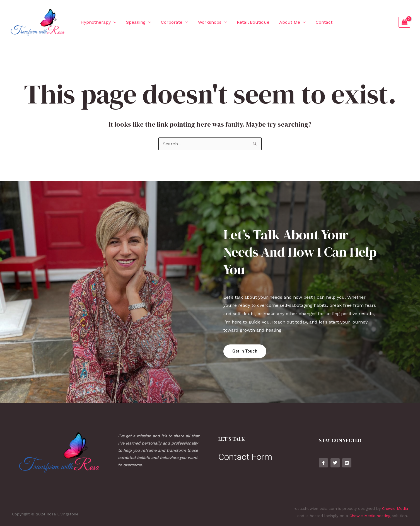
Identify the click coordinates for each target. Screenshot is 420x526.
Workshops (206, 22)
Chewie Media (395, 508)
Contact (318, 22)
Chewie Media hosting (370, 516)
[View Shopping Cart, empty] (404, 22)
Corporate (169, 22)
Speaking (134, 22)
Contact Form (245, 457)
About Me (285, 22)
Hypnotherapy (95, 22)
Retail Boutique (249, 22)
